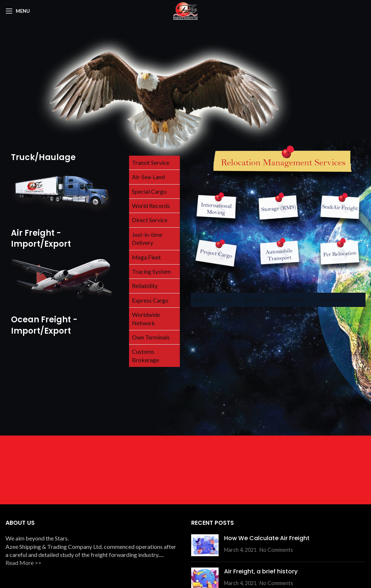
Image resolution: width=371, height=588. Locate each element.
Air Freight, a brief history (261, 571)
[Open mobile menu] (18, 11)
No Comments (276, 550)
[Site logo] (185, 10)
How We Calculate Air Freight (267, 538)
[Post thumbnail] (205, 545)
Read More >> (23, 563)
